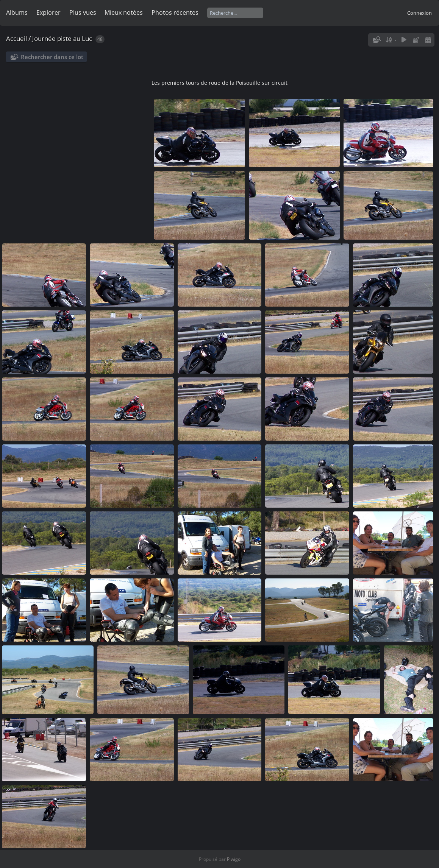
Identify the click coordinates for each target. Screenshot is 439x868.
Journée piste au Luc (62, 38)
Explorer (48, 12)
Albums (17, 12)
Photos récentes (175, 12)
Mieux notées (124, 12)
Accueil (16, 38)
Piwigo (234, 859)
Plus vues (83, 12)
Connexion (419, 13)
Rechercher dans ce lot (52, 57)
